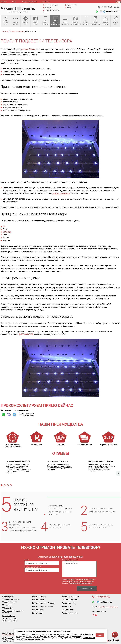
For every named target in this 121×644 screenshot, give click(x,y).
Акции (14, 2)
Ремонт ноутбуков (65, 21)
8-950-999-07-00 (26, 334)
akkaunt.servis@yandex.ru (108, 607)
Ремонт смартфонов (29, 2)
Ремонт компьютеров (96, 21)
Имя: (27, 560)
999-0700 (110, 7)
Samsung (7, 232)
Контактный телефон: (33, 567)
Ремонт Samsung (16, 21)
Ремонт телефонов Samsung (44, 603)
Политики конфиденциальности (80, 583)
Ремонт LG (26, 21)
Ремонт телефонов (45, 21)
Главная (3, 2)
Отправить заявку (87, 588)
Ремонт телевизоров (55, 21)
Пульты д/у (115, 21)
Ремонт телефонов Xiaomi (43, 606)
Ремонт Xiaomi (36, 21)
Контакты (46, 2)
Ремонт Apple (6, 21)
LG (4, 226)
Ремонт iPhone (38, 600)
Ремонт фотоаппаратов (76, 21)
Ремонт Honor (38, 610)
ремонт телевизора (61, 193)
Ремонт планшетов (86, 21)
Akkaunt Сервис (28, 49)
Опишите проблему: (70, 560)
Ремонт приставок (106, 21)
